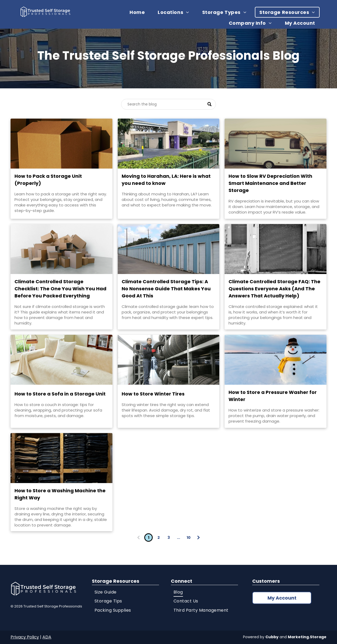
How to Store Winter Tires (153, 394)
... (179, 537)
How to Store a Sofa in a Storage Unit (60, 394)
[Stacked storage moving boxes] (61, 144)
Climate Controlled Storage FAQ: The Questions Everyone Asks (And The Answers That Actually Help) (274, 289)
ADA (47, 637)
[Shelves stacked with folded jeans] (61, 458)
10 (189, 537)
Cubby (272, 637)
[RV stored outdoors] (276, 144)
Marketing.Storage (307, 637)
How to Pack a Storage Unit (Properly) (48, 180)
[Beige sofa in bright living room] (61, 360)
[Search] (168, 104)
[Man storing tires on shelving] (169, 360)
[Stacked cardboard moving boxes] (61, 249)
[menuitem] (139, 12)
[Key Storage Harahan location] (169, 144)
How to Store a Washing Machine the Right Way (60, 494)
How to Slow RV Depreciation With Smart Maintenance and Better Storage (270, 183)
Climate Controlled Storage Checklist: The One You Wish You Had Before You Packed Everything (60, 289)
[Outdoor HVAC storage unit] (276, 249)
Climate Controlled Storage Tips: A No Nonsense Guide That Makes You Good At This (166, 289)
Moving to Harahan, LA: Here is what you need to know (166, 180)
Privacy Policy (25, 637)
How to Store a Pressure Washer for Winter (273, 396)
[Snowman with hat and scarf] (276, 360)
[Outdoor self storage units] (169, 249)
